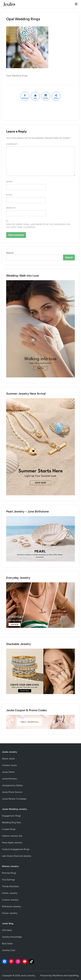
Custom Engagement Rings (16, 849)
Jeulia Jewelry (28, 975)
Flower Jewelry (10, 913)
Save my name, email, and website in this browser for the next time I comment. (38, 226)
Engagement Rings (11, 816)
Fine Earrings (8, 880)
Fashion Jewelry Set (12, 836)
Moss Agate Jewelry (12, 843)
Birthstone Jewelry (11, 906)
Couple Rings (9, 829)
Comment (13, 144)
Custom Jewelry (10, 900)
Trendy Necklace (10, 886)
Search (10, 253)
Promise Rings (9, 873)
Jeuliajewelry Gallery (12, 785)
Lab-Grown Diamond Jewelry (17, 856)
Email (9, 195)
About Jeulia (8, 759)
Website (11, 208)
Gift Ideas (7, 930)
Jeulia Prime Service (12, 792)
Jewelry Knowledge (12, 937)
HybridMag (73, 975)
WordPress (58, 975)
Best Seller (7, 944)
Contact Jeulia (9, 765)
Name (9, 182)
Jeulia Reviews (9, 779)
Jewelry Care (9, 950)
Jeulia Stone (8, 772)
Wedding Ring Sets (11, 822)
